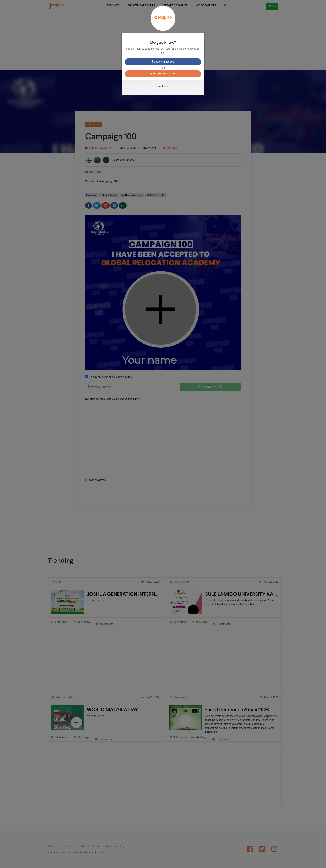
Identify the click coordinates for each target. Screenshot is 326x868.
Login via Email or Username (163, 74)
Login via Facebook (163, 62)
